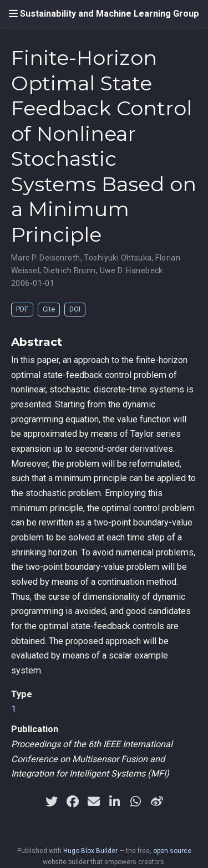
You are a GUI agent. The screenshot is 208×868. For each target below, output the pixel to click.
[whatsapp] (136, 801)
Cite (49, 309)
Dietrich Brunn (70, 270)
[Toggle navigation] (13, 14)
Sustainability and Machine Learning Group (110, 14)
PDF (22, 309)
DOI (75, 309)
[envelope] (94, 801)
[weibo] (157, 801)
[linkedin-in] (115, 801)
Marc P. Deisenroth (46, 258)
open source (172, 851)
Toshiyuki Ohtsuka (118, 258)
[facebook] (73, 801)
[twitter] (52, 801)
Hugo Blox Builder (90, 851)
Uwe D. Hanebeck (131, 270)
